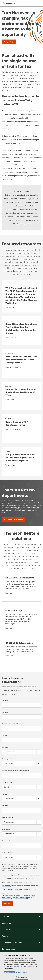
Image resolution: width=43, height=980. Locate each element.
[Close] (40, 955)
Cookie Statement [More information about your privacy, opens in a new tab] (10, 972)
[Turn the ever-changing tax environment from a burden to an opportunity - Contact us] (9, 42)
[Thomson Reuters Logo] (9, 3)
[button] (21, 917)
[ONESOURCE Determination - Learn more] (21, 652)
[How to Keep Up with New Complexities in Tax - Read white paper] (21, 429)
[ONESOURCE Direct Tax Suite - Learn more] (21, 587)
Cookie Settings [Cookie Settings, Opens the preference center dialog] (21, 977)
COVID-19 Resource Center (21, 224)
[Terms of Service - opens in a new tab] (22, 898)
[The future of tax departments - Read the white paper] (13, 520)
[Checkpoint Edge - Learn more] (21, 620)
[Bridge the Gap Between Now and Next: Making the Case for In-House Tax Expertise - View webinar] (21, 461)
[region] (21, 966)
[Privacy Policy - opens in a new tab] (7, 898)
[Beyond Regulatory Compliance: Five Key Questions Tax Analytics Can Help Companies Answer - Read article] (21, 331)
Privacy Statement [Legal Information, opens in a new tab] (22, 972)
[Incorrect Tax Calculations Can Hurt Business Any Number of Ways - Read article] (21, 396)
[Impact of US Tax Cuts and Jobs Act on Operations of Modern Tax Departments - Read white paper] (21, 363)
